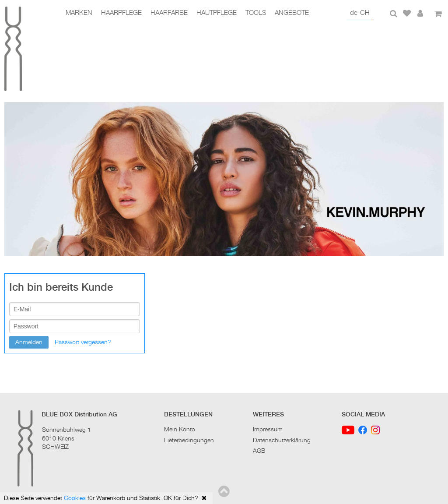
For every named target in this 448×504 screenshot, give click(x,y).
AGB (259, 451)
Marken (79, 13)
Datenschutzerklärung (282, 441)
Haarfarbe (169, 13)
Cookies (75, 498)
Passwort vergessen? (83, 342)
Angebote (292, 13)
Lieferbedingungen (189, 441)
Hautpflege (217, 13)
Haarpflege (121, 13)
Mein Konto (180, 430)
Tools (256, 13)
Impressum (268, 430)
